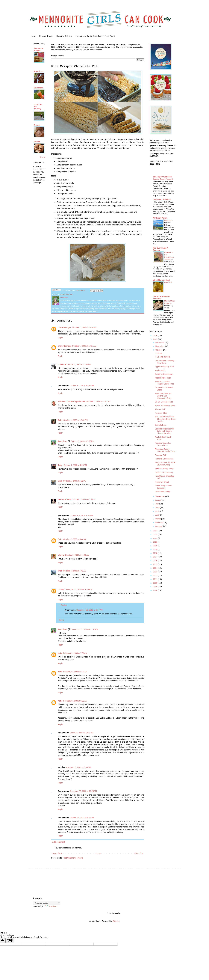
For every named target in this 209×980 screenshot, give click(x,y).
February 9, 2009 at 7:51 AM (75, 653)
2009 (156, 587)
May (157, 511)
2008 (156, 590)
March (158, 519)
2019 (156, 549)
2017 (156, 557)
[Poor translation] (10, 941)
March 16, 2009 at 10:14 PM (82, 733)
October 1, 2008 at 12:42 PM (98, 402)
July (157, 504)
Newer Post (57, 853)
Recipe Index (46, 36)
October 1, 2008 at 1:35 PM (82, 441)
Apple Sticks (160, 370)
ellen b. (61, 555)
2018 (156, 553)
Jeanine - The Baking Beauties (72, 402)
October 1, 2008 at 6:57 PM (84, 499)
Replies (64, 605)
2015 (156, 564)
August (159, 500)
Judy (60, 465)
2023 (156, 535)
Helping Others (64, 36)
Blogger (116, 921)
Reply (60, 338)
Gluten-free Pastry (163, 492)
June (158, 508)
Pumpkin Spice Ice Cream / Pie (163, 444)
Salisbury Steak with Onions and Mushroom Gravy (163, 396)
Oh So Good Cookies (164, 402)
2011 (156, 579)
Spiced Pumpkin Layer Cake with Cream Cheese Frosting (164, 431)
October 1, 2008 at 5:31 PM (75, 481)
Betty (60, 420)
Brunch (37, 142)
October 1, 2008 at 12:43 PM (75, 420)
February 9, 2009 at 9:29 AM (75, 672)
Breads (37, 125)
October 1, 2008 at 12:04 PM (82, 386)
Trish (60, 571)
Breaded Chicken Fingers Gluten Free (164, 383)
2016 (156, 561)
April (157, 515)
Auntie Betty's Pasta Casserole (163, 487)
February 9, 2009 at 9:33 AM (75, 701)
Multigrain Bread (162, 482)
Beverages (38, 88)
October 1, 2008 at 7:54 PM (81, 515)
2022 (156, 538)
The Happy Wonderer (163, 177)
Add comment (59, 842)
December (160, 343)
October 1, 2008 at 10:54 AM (84, 327)
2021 (156, 542)
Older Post (139, 853)
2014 (156, 568)
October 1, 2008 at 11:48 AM (79, 364)
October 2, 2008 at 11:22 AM (77, 555)
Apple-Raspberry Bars (164, 367)
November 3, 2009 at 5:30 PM (78, 767)
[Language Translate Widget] (47, 903)
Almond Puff (160, 409)
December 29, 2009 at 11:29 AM (83, 791)
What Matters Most (161, 280)
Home (33, 36)
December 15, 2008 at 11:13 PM (84, 629)
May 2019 (169, 282)
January (159, 526)
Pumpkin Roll (160, 455)
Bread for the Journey (164, 374)
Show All (43, 157)
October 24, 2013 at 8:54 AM (82, 818)
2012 (156, 575)
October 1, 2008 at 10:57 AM (84, 346)
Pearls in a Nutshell (162, 200)
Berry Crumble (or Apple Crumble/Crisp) (165, 464)
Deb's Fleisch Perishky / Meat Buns (165, 362)
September (160, 496)
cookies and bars (67, 294)
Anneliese (62, 441)
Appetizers (39, 71)
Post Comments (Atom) (73, 858)
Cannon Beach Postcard (163, 179)
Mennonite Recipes (38, 49)
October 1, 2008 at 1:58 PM (75, 465)
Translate (50, 906)
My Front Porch (160, 218)
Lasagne (159, 353)
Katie (60, 653)
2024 (156, 531)
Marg (60, 481)
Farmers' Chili (161, 413)
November (160, 346)
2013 (156, 572)
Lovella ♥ (62, 364)
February (168, 220)
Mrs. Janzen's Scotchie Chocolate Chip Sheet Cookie (165, 419)
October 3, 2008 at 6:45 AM (75, 571)
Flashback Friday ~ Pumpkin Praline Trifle (165, 450)
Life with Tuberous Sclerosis (161, 298)
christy (61, 589)
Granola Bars (160, 425)
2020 (156, 546)
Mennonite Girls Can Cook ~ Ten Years (96, 36)
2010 (156, 583)
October (159, 350)
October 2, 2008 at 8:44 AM (75, 539)
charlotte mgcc (65, 327)
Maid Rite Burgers (163, 357)
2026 (156, 336)
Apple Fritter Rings (163, 378)
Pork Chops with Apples (165, 405)
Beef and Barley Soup (164, 468)
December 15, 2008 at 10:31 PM (78, 589)
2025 (156, 339)
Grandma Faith (65, 499)
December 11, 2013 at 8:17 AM (90, 610)
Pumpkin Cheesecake (164, 459)
